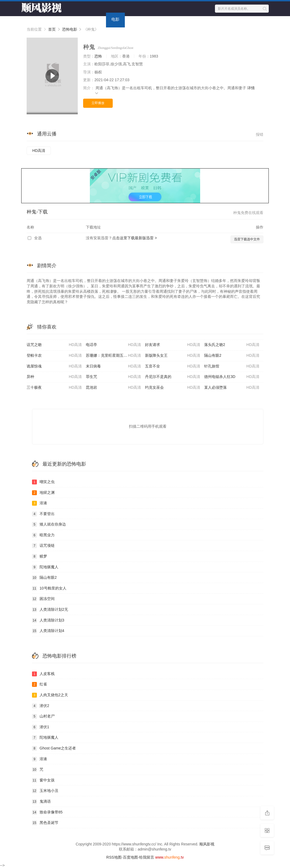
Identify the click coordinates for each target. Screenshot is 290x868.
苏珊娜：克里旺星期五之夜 (113, 356)
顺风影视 (207, 844)
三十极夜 (54, 388)
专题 (153, 19)
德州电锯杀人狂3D (232, 377)
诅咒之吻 (54, 345)
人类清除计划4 (48, 631)
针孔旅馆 (232, 366)
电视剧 (95, 19)
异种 (54, 377)
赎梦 (40, 556)
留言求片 (203, 19)
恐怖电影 (70, 29)
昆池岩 (113, 388)
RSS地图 (114, 857)
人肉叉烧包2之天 (50, 695)
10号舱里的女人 (49, 588)
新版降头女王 (173, 356)
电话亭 (113, 345)
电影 (115, 19)
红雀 (40, 684)
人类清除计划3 (48, 620)
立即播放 (98, 103)
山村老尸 (43, 716)
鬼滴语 (41, 802)
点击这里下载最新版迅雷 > (135, 238)
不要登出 (43, 514)
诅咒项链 (43, 546)
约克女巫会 (173, 388)
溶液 (40, 503)
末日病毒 (113, 366)
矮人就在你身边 (49, 524)
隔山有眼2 (232, 356)
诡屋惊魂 (54, 366)
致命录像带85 (47, 812)
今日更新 (176, 19)
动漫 (134, 19)
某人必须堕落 (232, 388)
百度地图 (130, 857)
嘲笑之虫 (43, 482)
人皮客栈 (43, 674)
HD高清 (39, 151)
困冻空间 (43, 599)
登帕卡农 (54, 356)
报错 (260, 134)
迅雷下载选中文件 (247, 239)
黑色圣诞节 (45, 823)
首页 (74, 19)
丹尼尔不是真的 (173, 377)
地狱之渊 (43, 493)
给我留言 (147, 857)
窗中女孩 (43, 780)
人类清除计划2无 (50, 610)
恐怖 (98, 56)
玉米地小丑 (45, 791)
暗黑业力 (43, 535)
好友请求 (173, 345)
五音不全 (173, 366)
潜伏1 (41, 727)
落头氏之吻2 (232, 345)
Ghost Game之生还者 (54, 748)
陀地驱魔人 (45, 567)
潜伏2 (41, 706)
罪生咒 (113, 377)
